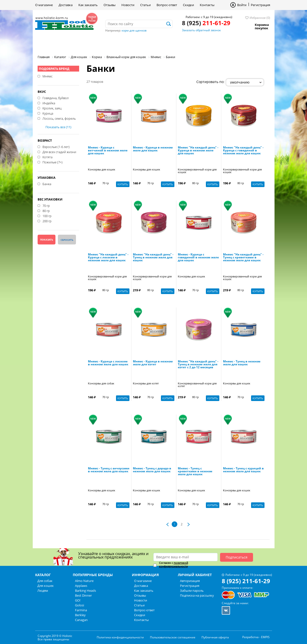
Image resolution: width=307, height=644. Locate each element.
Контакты (207, 5)
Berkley (80, 615)
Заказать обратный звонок (201, 30)
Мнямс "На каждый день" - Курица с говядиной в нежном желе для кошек (243, 151)
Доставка (66, 5)
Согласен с (174, 565)
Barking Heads (85, 591)
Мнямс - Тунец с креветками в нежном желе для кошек (195, 472)
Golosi (79, 605)
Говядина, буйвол (56, 98)
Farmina (81, 610)
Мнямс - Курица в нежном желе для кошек (153, 149)
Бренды (141, 43)
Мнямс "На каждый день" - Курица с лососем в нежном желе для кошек (108, 258)
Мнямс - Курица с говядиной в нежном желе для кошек (198, 258)
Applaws (81, 586)
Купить (123, 184)
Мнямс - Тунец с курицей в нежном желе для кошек (243, 470)
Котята (48, 157)
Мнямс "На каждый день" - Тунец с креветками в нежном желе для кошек (243, 258)
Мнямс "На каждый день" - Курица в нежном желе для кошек (198, 151)
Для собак (52, 43)
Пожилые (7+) (53, 162)
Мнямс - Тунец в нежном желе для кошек (242, 363)
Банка (47, 184)
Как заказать (88, 5)
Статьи (145, 5)
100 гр (47, 216)
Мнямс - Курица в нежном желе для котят (153, 363)
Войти (242, 5)
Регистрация (260, 5)
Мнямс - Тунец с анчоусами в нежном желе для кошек (109, 470)
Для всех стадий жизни (59, 152)
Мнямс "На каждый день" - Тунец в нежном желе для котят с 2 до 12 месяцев (198, 365)
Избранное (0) (260, 18)
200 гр (47, 221)
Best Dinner (83, 595)
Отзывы (110, 5)
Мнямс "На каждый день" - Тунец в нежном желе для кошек (153, 258)
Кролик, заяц (52, 108)
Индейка (49, 103)
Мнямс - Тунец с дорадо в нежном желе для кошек (152, 470)
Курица (48, 113)
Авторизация (190, 581)
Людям (115, 43)
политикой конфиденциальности (174, 565)
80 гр (46, 211)
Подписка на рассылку (197, 595)
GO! (78, 600)
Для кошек (85, 43)
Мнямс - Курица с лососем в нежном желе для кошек (108, 363)
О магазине (44, 5)
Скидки (188, 5)
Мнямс (48, 76)
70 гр (46, 205)
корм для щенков (134, 30)
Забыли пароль (192, 591)
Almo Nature (84, 581)
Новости (128, 5)
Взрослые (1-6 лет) (56, 147)
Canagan (81, 620)
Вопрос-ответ (167, 5)
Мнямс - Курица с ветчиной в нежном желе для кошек (108, 151)
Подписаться (237, 557)
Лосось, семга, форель (59, 118)
